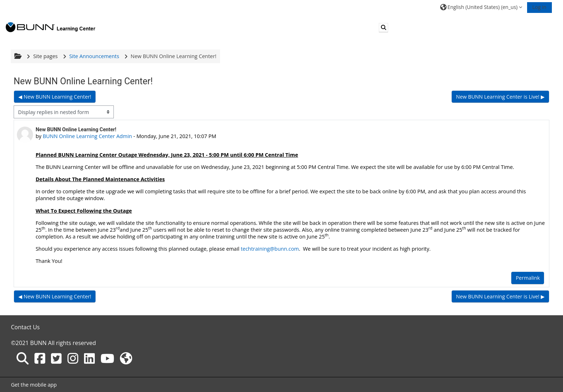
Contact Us (25, 327)
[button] (481, 7)
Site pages (46, 56)
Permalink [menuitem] (528, 278)
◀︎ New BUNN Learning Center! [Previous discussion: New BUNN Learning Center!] (55, 97)
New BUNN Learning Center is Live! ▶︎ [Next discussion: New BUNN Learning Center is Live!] (500, 97)
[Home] (51, 27)
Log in (539, 7)
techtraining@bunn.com (270, 249)
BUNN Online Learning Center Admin (87, 136)
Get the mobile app (34, 385)
